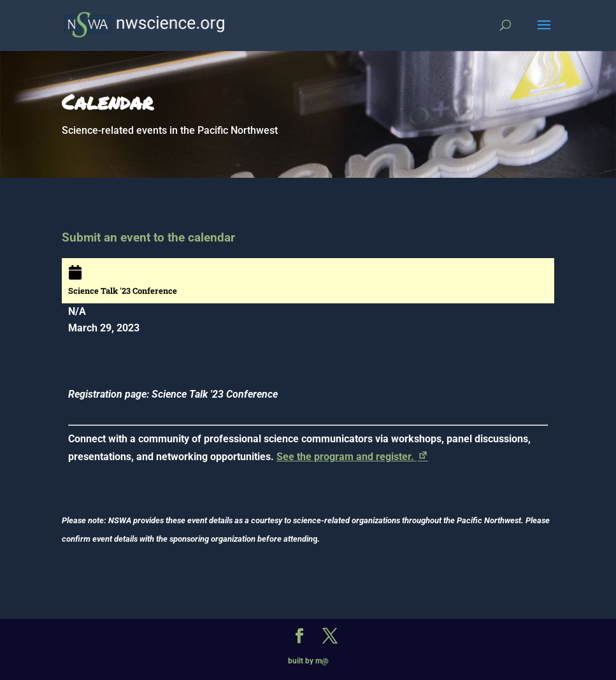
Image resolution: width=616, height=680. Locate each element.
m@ (322, 661)
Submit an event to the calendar (148, 238)
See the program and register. (353, 457)
